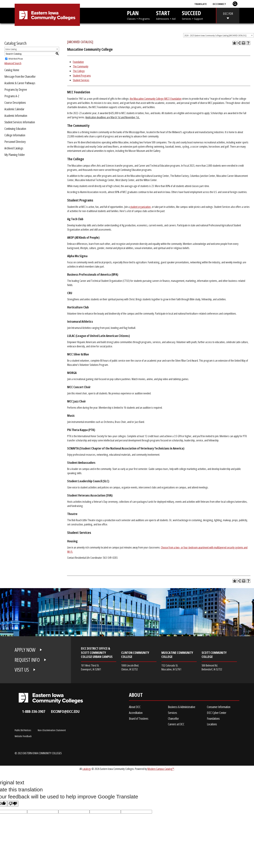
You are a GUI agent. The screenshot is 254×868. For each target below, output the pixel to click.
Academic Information (16, 116)
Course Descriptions (15, 103)
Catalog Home (12, 70)
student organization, (140, 207)
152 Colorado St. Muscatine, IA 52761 (171, 667)
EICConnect (219, 4)
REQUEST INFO (27, 660)
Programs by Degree (16, 89)
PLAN (138, 15)
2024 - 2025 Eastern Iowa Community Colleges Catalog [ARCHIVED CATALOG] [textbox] (215, 35)
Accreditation (136, 713)
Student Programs (82, 76)
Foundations (213, 718)
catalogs (87, 769)
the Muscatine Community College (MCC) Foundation (156, 99)
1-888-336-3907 (34, 711)
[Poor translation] (13, 804)
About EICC (135, 707)
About (136, 696)
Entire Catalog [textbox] (11, 49)
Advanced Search (13, 63)
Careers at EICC (176, 724)
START (166, 15)
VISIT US (22, 670)
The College (79, 71)
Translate (200, 4)
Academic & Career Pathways (20, 83)
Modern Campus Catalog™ (161, 769)
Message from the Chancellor (20, 76)
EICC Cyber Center (217, 713)
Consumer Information (219, 707)
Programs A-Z (12, 96)
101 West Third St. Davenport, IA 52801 (91, 667)
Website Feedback (23, 736)
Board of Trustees (139, 718)
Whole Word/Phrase (16, 59)
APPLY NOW (25, 650)
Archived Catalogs (14, 148)
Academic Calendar (14, 109)
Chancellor (173, 718)
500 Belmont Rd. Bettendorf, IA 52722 (212, 667)
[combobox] (219, 35)
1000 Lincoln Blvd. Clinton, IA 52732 (130, 667)
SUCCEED (192, 15)
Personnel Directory (15, 142)
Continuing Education (15, 129)
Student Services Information (20, 122)
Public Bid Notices (23, 730)
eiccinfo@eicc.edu (65, 711)
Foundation (78, 62)
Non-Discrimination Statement (52, 730)
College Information (15, 135)
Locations (212, 724)
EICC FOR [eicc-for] (228, 14)
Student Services (81, 80)
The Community (81, 66)
